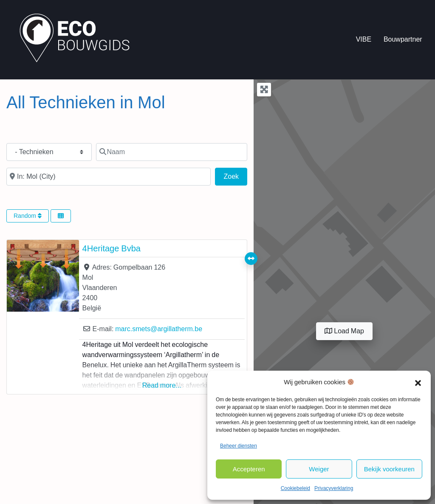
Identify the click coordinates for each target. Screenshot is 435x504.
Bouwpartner (403, 39)
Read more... (162, 385)
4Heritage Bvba (112, 248)
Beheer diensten (239, 446)
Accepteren (249, 469)
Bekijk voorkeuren (389, 469)
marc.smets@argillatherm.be (159, 329)
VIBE (364, 39)
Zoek (236, 175)
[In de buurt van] (109, 177)
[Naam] (172, 152)
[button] (418, 382)
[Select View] (61, 216)
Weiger (319, 469)
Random (28, 216)
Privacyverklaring (334, 488)
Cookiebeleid (295, 488)
